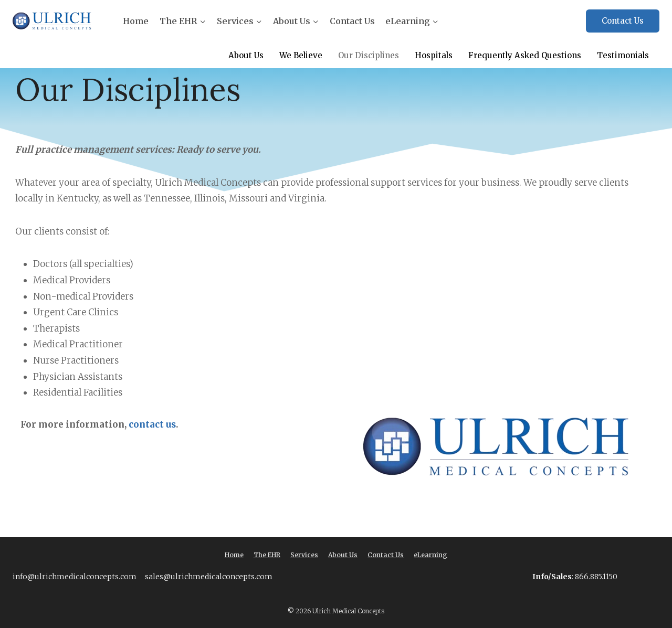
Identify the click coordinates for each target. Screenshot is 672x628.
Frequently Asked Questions (525, 55)
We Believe (301, 55)
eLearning (430, 555)
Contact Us (352, 21)
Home (136, 21)
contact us (151, 424)
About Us (246, 55)
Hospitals (434, 55)
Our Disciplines (369, 55)
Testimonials (623, 55)
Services (304, 555)
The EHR (267, 555)
